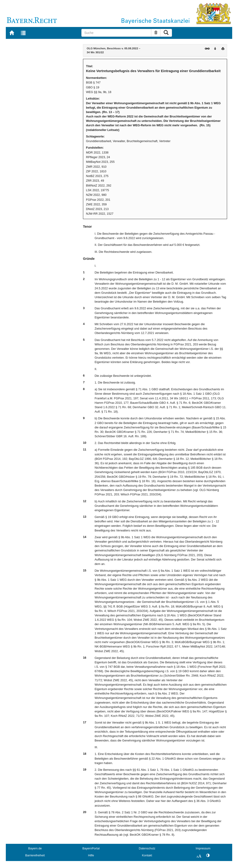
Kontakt (147, 855)
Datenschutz (147, 848)
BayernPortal (91, 848)
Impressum (203, 848)
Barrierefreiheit (35, 855)
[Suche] (116, 33)
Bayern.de (35, 848)
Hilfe (91, 855)
